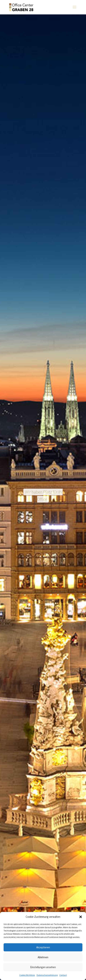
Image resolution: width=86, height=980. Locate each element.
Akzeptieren (43, 947)
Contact (63, 975)
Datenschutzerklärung (47, 975)
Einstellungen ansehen (43, 967)
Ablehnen (43, 957)
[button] (81, 917)
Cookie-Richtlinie (27, 975)
